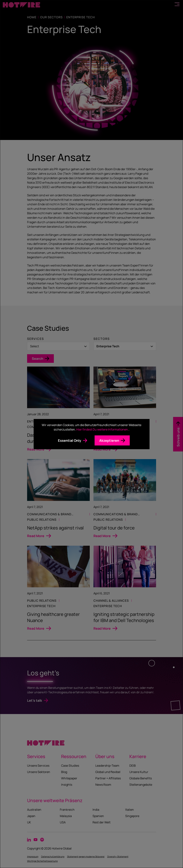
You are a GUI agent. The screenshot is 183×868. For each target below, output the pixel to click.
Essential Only (70, 440)
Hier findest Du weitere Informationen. (102, 429)
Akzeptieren (109, 440)
